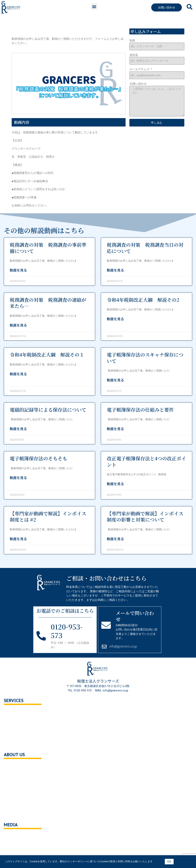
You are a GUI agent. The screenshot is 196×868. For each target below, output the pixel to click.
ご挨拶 (12, 782)
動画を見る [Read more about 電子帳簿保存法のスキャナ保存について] (115, 380)
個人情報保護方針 (19, 798)
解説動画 (13, 852)
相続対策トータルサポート (25, 728)
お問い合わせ (138, 84)
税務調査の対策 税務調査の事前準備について (48, 248)
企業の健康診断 (18, 744)
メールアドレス (140, 69)
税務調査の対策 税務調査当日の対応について (145, 248)
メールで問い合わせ (135, 616)
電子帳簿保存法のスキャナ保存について (145, 358)
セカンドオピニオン (21, 720)
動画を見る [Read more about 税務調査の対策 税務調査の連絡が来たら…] (18, 325)
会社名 (134, 55)
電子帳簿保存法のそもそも (38, 458)
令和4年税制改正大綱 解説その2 (143, 300)
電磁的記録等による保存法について (48, 410)
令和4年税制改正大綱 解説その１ (47, 355)
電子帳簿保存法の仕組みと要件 (140, 410)
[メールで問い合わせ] (106, 625)
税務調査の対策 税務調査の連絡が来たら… (48, 303)
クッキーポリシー (19, 806)
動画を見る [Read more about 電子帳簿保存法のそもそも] (18, 478)
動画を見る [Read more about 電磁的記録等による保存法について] (18, 429)
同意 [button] (169, 862)
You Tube (14, 836)
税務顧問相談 (16, 712)
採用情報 (13, 790)
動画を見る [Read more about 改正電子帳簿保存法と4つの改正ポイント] (115, 484)
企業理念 (13, 774)
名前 (132, 40)
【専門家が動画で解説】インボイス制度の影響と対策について (145, 516)
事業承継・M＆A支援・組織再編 (28, 736)
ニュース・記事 (18, 844)
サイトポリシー (18, 815)
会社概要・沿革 (18, 766)
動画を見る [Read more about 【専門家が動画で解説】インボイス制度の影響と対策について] (115, 539)
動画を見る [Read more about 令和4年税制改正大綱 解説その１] (18, 374)
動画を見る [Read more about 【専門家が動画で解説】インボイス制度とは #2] (18, 539)
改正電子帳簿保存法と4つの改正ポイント (146, 461)
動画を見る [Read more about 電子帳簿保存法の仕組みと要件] (115, 429)
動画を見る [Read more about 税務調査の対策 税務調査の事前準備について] (18, 270)
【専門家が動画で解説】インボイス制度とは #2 (48, 516)
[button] (94, 6)
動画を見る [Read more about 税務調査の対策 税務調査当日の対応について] (115, 270)
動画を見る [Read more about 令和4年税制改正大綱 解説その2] (115, 319)
